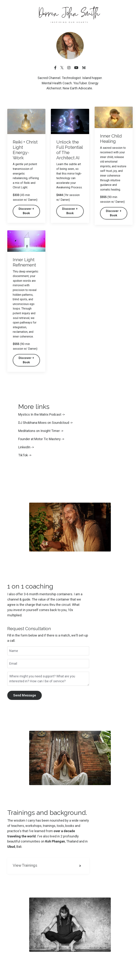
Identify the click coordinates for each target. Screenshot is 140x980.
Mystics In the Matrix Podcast (40, 414)
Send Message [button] (25, 695)
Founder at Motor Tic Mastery (39, 439)
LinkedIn (24, 447)
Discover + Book (26, 211)
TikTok (23, 455)
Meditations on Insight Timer (39, 431)
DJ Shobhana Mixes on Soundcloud (44, 423)
